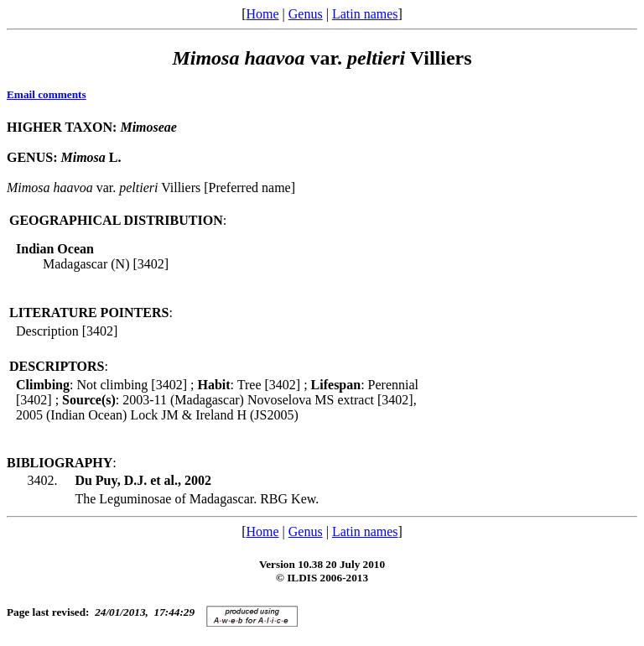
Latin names (365, 14)
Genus (306, 14)
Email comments (47, 94)
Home (262, 14)
